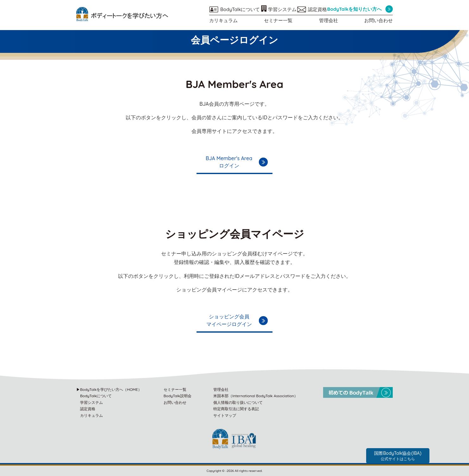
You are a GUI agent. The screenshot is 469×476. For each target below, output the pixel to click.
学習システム (282, 9)
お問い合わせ (378, 20)
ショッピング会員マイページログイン (229, 320)
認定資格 (317, 9)
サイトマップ (225, 415)
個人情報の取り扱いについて (238, 402)
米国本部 (256, 396)
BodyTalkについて (240, 9)
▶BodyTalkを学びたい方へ (109, 389)
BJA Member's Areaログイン (229, 162)
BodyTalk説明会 (178, 396)
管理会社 (328, 20)
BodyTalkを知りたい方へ (354, 9)
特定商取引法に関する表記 (236, 409)
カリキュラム (223, 20)
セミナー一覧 (278, 20)
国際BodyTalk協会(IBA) (398, 456)
